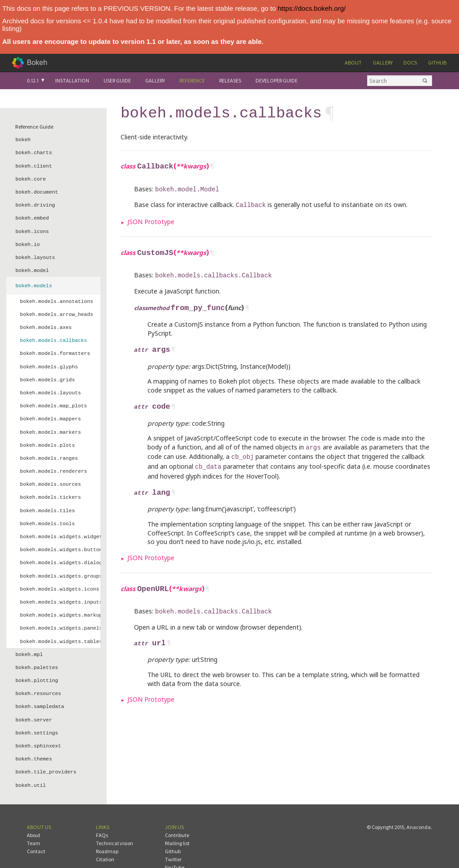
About (353, 63)
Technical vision (115, 821)
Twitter (173, 837)
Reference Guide (34, 127)
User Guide (117, 80)
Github (437, 63)
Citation (105, 837)
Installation (72, 80)
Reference (192, 80)
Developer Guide (277, 80)
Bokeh (37, 63)
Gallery (383, 63)
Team (34, 821)
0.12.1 (33, 80)
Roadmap (107, 829)
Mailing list (177, 821)
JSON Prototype (151, 218)
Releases (230, 80)
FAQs (102, 813)
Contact (36, 829)
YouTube (175, 845)
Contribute (177, 813)
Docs (410, 63)
